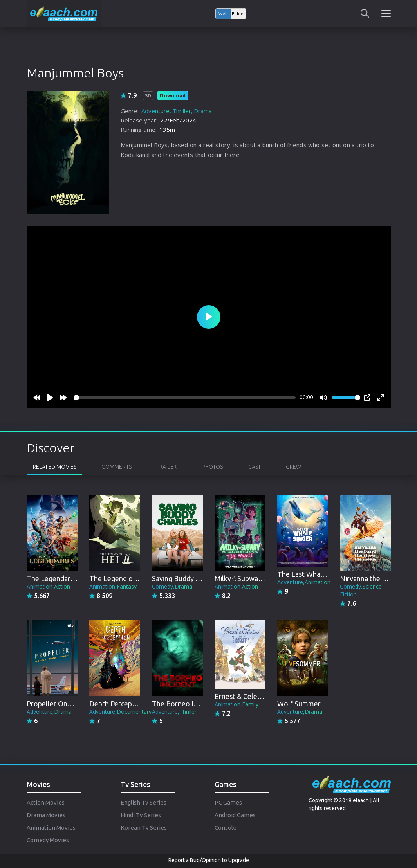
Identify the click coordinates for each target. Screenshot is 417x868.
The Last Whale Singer (312, 574)
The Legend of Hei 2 (121, 578)
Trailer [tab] (167, 467)
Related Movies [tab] (55, 467)
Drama (203, 111)
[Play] (50, 398)
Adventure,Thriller (174, 712)
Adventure (155, 111)
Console (226, 827)
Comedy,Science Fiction (361, 590)
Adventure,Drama (49, 712)
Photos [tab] (212, 467)
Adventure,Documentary (120, 712)
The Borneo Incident (184, 704)
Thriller (182, 111)
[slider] (185, 398)
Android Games (235, 815)
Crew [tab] (293, 467)
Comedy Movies (48, 840)
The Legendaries (53, 578)
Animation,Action (48, 586)
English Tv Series (144, 802)
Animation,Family (236, 704)
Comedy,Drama (172, 586)
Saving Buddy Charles (185, 578)
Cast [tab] (255, 467)
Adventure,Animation (304, 582)
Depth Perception (117, 704)
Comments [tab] (116, 467)
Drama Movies (46, 815)
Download (173, 95)
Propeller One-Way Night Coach (77, 704)
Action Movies (46, 802)
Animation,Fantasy (113, 586)
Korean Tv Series (144, 827)
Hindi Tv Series (141, 815)
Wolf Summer (299, 704)
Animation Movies (51, 827)
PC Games (228, 802)
